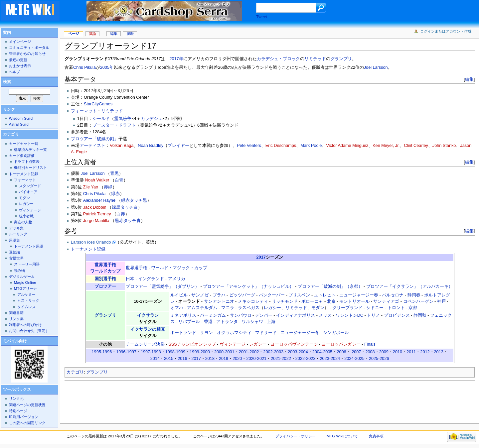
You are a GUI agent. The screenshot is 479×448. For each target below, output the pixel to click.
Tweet (262, 17)
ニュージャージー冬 (300, 333)
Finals (370, 344)
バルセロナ (393, 295)
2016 (182, 359)
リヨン (206, 333)
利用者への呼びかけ (25, 325)
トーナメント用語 (29, 246)
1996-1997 (126, 352)
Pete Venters (249, 146)
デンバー (264, 315)
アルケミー (26, 294)
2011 (411, 352)
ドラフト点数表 (27, 162)
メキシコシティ (253, 301)
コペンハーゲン (418, 301)
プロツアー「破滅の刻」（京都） (330, 286)
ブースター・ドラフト (114, 125)
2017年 (176, 59)
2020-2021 (256, 359)
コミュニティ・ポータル (29, 48)
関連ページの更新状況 (27, 405)
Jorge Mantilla (96, 221)
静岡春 (414, 295)
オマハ (177, 308)
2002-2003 (273, 352)
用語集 (14, 240)
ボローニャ (312, 301)
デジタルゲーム (22, 277)
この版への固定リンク (27, 423)
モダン (318, 308)
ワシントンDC (349, 315)
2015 (169, 359)
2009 (384, 352)
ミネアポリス (183, 315)
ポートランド (183, 333)
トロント (396, 308)
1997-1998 (151, 352)
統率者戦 (26, 216)
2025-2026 (379, 359)
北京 (331, 301)
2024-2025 (354, 359)
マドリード (266, 333)
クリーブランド (347, 308)
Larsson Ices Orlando (91, 242)
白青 (119, 180)
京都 (413, 308)
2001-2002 (249, 352)
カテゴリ (75, 372)
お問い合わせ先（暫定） (29, 331)
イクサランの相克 (148, 329)
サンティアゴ (386, 301)
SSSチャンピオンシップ (192, 344)
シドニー (375, 308)
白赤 (121, 214)
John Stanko (444, 146)
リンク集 (16, 319)
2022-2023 (306, 359)
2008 (370, 352)
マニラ (228, 308)
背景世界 (16, 258)
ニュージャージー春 (359, 295)
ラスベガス (249, 308)
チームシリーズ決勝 (145, 344)
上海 (271, 322)
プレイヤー (178, 146)
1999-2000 (200, 352)
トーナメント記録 (88, 249)
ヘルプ (14, 72)
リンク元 (16, 398)
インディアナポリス (296, 315)
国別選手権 (105, 279)
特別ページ (18, 411)
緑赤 (115, 194)
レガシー (272, 308)
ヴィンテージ (233, 344)
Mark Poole (311, 146)
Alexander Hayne (99, 200)
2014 (155, 359)
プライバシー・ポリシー (296, 436)
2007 (356, 352)
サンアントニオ (219, 301)
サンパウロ (241, 315)
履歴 (130, 34)
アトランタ (227, 322)
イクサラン (148, 315)
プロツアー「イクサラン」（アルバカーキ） (409, 286)
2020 (237, 359)
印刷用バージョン (24, 417)
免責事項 (376, 436)
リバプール (189, 322)
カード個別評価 (22, 156)
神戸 (441, 301)
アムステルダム (202, 308)
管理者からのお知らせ (27, 54)
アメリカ (177, 279)
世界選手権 (105, 265)
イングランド (151, 279)
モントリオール (354, 301)
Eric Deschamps (281, 146)
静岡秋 (420, 315)
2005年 (107, 67)
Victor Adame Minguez (347, 146)
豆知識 (14, 252)
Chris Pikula (84, 67)
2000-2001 (224, 352)
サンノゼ (200, 295)
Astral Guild (19, 124)
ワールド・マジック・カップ (179, 268)
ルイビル (179, 295)
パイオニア (28, 192)
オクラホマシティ (234, 333)
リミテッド (315, 59)
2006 (341, 352)
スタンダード (30, 186)
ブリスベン (299, 295)
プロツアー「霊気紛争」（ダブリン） (162, 286)
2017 (261, 257)
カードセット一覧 (24, 144)
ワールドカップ (105, 271)
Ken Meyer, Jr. (386, 146)
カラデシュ (152, 119)
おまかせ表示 (20, 66)
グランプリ (341, 59)
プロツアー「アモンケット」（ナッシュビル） (248, 286)
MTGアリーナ (25, 288)
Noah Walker (97, 180)
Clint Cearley (416, 146)
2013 (439, 352)
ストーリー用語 (27, 264)
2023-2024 (330, 359)
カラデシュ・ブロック (278, 59)
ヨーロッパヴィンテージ (294, 344)
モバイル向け (15, 341)
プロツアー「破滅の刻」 (95, 139)
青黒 (114, 173)
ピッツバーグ (242, 295)
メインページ (20, 42)
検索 (7, 82)
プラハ (219, 295)
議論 (92, 34)
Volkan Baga (122, 146)
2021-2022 (281, 359)
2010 (398, 352)
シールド (101, 119)
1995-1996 (102, 352)
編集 (469, 79)
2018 (210, 359)
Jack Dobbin (95, 207)
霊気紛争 (123, 119)
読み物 (19, 271)
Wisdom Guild (21, 118)
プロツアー (105, 286)
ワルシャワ (252, 322)
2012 (425, 352)
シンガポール (336, 333)
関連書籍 (16, 313)
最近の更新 (18, 60)
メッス (325, 315)
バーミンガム (213, 315)
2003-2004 (298, 352)
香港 (208, 322)
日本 (130, 279)
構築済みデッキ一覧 (30, 150)
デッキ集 (16, 228)
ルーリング (18, 234)
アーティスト (92, 146)
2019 (224, 359)
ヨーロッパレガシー (341, 344)
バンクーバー (272, 295)
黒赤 (119, 221)
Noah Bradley (151, 146)
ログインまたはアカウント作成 (446, 31)
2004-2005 (322, 352)
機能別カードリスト (30, 168)
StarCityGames (98, 104)
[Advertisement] (186, 400)
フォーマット (84, 111)
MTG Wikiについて (342, 436)
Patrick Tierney (97, 214)
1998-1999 (175, 352)
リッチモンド (285, 301)
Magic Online (25, 282)
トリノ (373, 315)
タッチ (136, 200)
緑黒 (116, 207)
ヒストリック (28, 300)
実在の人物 (23, 222)
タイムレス (26, 307)
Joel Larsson (376, 67)
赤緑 (108, 187)
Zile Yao (91, 187)
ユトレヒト (325, 295)
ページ (74, 34)
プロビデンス (397, 315)
